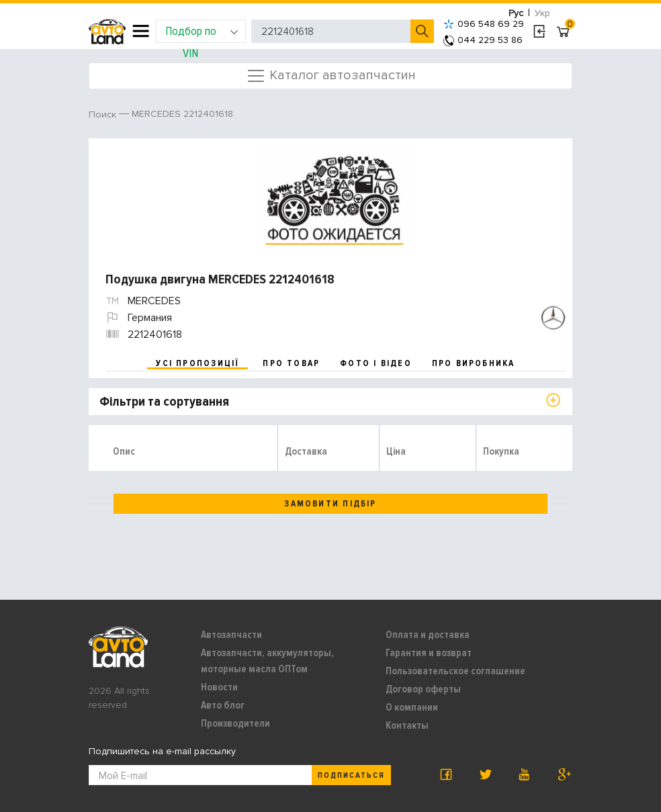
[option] (332, 199)
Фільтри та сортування (164, 402)
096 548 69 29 (484, 24)
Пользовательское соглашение (455, 671)
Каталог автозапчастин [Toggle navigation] (331, 76)
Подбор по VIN (202, 33)
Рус (516, 13)
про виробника (474, 363)
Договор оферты (423, 689)
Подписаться (351, 775)
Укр (542, 13)
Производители (235, 723)
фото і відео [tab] (376, 363)
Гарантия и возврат (429, 653)
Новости (219, 687)
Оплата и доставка (428, 635)
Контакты (407, 725)
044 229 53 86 (483, 40)
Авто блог (223, 705)
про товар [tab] (291, 363)
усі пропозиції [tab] (197, 363)
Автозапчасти (231, 635)
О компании (412, 707)
